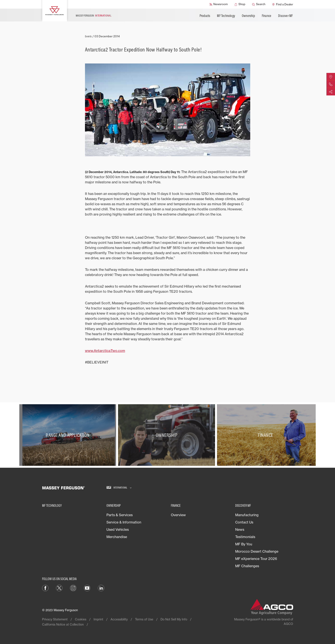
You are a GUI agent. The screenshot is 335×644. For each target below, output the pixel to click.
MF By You (244, 544)
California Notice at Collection (63, 624)
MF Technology (226, 16)
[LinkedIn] (101, 588)
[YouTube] (87, 588)
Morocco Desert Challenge (257, 551)
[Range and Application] (69, 435)
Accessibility (119, 619)
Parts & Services (120, 515)
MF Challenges (247, 566)
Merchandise (117, 537)
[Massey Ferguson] (55, 11)
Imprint (98, 619)
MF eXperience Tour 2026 (256, 559)
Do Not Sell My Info (174, 619)
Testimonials (245, 537)
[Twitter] (59, 588)
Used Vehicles (118, 529)
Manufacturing (247, 515)
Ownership (248, 16)
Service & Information (124, 522)
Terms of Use (144, 619)
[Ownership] (167, 435)
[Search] (259, 4)
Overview (178, 515)
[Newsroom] (219, 4)
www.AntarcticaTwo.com (105, 351)
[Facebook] (45, 588)
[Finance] (266, 435)
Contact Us (244, 522)
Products (205, 16)
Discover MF (285, 16)
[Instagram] (73, 588)
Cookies (81, 619)
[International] (119, 488)
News (240, 529)
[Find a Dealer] (283, 4)
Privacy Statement (55, 619)
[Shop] (240, 4)
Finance (267, 16)
